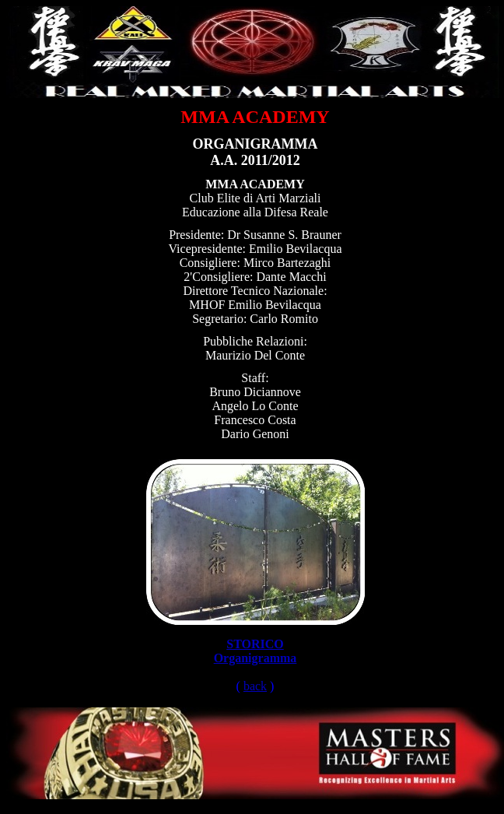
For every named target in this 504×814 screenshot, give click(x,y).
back (255, 686)
